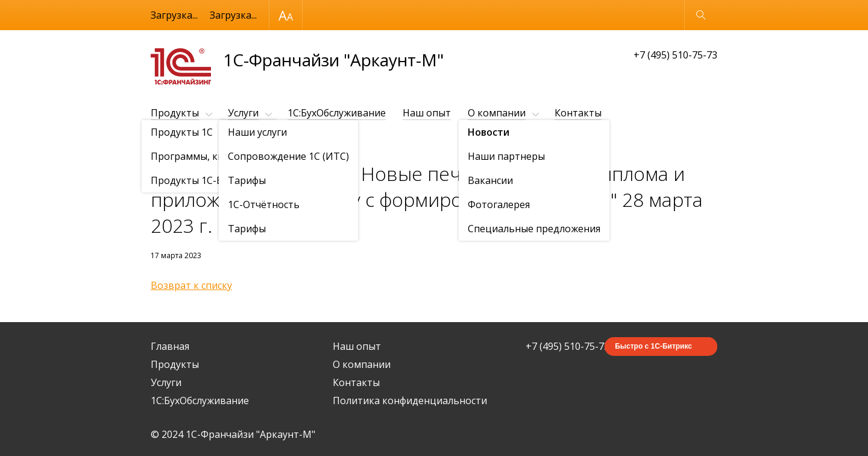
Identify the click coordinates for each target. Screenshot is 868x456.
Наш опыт (427, 113)
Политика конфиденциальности (410, 401)
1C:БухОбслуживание (337, 113)
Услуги (243, 113)
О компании (497, 113)
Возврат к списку (191, 285)
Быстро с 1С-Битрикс (653, 346)
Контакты (578, 113)
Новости (220, 143)
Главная (170, 346)
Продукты (175, 113)
